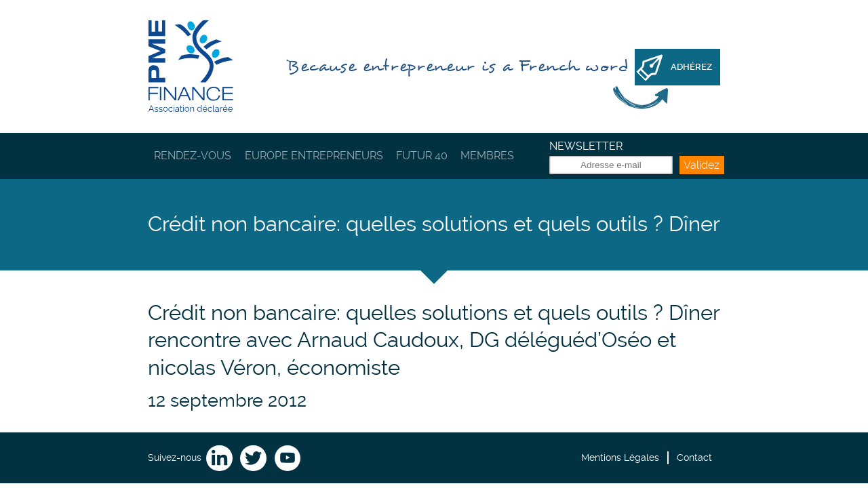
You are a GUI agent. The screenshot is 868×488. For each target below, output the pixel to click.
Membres (487, 156)
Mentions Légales (620, 457)
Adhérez (691, 67)
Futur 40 (422, 156)
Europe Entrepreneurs (314, 156)
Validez (702, 165)
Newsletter (586, 146)
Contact (694, 457)
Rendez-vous (193, 156)
